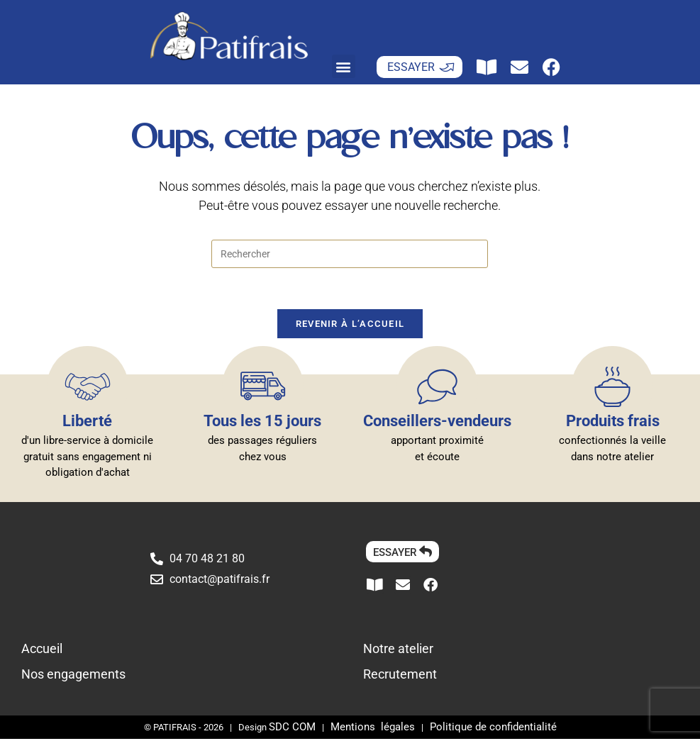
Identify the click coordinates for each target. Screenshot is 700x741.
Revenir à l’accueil (350, 326)
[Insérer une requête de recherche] (350, 254)
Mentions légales (373, 729)
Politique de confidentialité (493, 729)
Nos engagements (73, 676)
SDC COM (292, 729)
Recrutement (400, 676)
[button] (344, 66)
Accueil (42, 651)
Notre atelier (398, 651)
